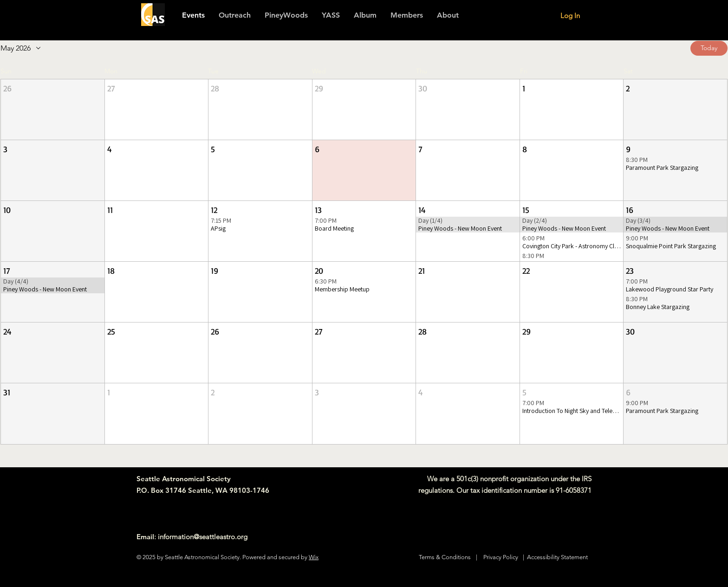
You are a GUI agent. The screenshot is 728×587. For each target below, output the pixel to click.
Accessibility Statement (557, 557)
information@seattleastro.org (203, 537)
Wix (314, 557)
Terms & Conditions (445, 557)
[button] (407, 15)
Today (709, 48)
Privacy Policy (501, 557)
